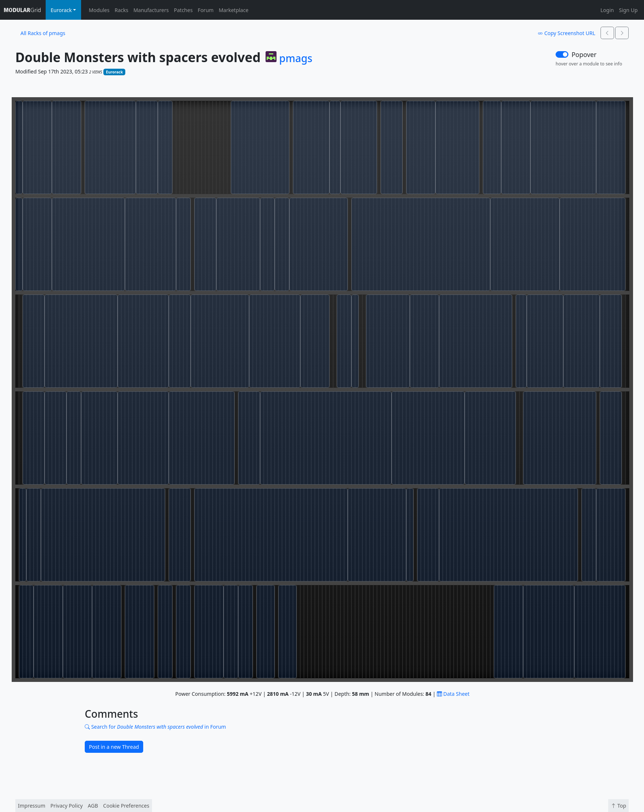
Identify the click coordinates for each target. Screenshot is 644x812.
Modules (99, 10)
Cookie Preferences (126, 806)
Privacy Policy (66, 806)
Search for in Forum (155, 727)
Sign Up (628, 10)
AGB (93, 806)
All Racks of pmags (43, 33)
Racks (121, 10)
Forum (205, 10)
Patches (183, 10)
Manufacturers (151, 10)
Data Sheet (453, 694)
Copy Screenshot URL (566, 33)
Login (607, 10)
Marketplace (234, 10)
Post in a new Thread (114, 747)
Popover (584, 54)
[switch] (562, 54)
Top (618, 806)
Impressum (32, 806)
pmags (296, 58)
